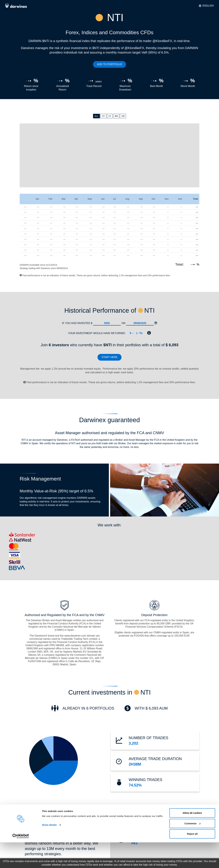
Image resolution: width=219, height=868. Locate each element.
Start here (109, 357)
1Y (110, 116)
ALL (96, 116)
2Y (103, 116)
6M (116, 116)
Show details (49, 850)
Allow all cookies (192, 839)
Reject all (192, 859)
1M (123, 116)
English (206, 6)
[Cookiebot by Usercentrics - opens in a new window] (21, 862)
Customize (192, 849)
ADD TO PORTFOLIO (109, 64)
